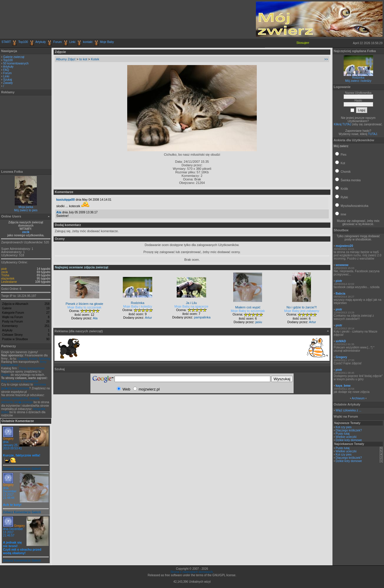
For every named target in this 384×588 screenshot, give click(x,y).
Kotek (95, 59)
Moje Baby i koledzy (138, 306)
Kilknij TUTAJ (343, 124)
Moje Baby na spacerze (191, 306)
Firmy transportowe (32, 368)
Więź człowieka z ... (349, 410)
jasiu (259, 322)
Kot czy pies (344, 427)
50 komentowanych (16, 63)
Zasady (8, 83)
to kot (83, 59)
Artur (148, 318)
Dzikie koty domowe (349, 440)
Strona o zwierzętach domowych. (192, 572)
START (6, 42)
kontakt (88, 42)
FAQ (6, 70)
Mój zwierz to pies (26, 210)
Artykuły (41, 42)
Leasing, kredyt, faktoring (34, 359)
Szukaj (8, 80)
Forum (58, 42)
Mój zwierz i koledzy (358, 81)
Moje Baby (107, 42)
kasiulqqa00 (66, 200)
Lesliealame (9, 282)
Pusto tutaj (343, 434)
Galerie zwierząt (14, 57)
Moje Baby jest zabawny (302, 311)
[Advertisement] (70, 19)
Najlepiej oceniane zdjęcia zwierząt (82, 267)
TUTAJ (373, 134)
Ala (59, 212)
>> (326, 59)
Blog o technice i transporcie (20, 381)
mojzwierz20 (344, 246)
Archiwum (358, 398)
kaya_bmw (343, 386)
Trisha (5, 275)
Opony (5, 375)
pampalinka (202, 317)
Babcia (341, 294)
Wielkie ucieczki (346, 437)
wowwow (342, 265)
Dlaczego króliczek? (349, 430)
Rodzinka (358, 78)
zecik (26, 232)
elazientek (8, 279)
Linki (73, 42)
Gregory (8, 439)
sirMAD (341, 341)
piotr (4, 269)
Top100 (23, 42)
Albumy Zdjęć (66, 59)
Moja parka (26, 207)
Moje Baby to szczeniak (85, 307)
